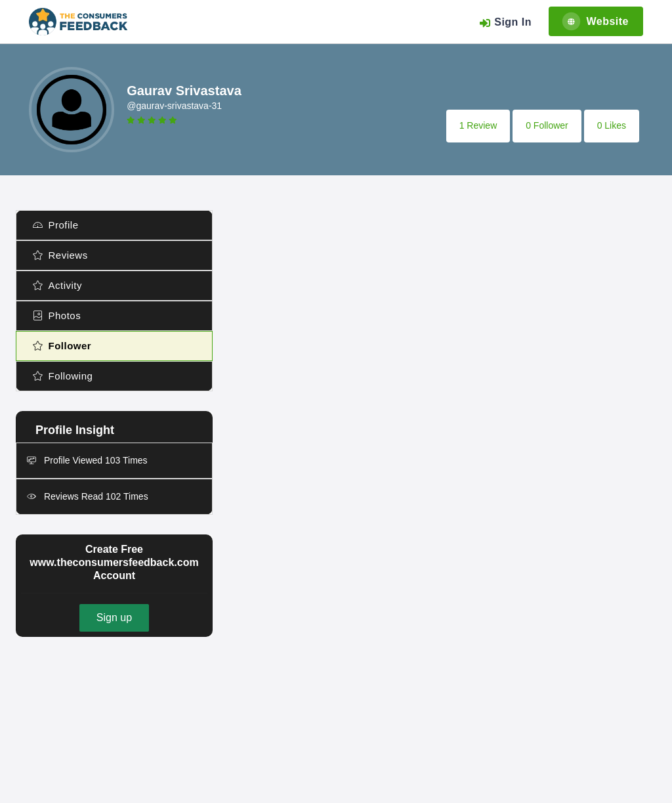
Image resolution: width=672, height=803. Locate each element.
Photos (57, 315)
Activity (57, 285)
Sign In (505, 23)
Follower (62, 346)
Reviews (60, 255)
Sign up (114, 618)
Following (63, 376)
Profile (56, 225)
